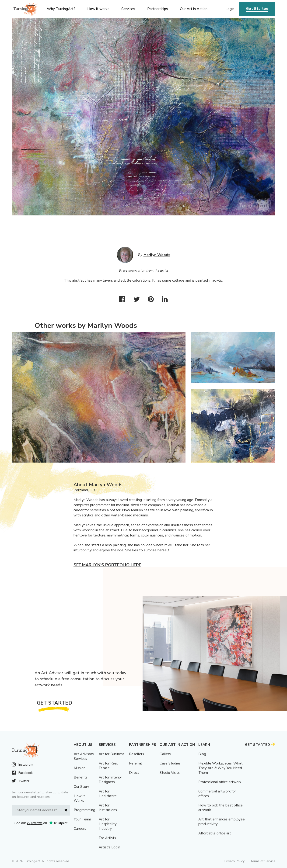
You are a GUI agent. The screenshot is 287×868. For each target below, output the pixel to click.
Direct (134, 773)
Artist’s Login (109, 847)
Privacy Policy (234, 861)
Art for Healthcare (108, 794)
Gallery (165, 754)
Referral (135, 763)
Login (230, 9)
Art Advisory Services (84, 756)
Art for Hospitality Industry (108, 824)
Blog (202, 754)
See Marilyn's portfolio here (107, 565)
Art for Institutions (108, 808)
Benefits (81, 777)
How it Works (79, 798)
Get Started (257, 9)
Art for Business (112, 754)
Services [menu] (128, 9)
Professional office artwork (220, 782)
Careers (80, 829)
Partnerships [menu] (158, 9)
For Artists (107, 838)
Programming (84, 810)
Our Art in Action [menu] (194, 9)
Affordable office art (215, 833)
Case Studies (170, 763)
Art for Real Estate (108, 766)
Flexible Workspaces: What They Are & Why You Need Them (220, 768)
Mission (80, 768)
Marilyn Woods (157, 255)
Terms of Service (263, 861)
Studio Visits (170, 773)
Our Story (81, 787)
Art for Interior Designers (110, 780)
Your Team (82, 819)
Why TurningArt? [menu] (61, 9)
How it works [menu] (98, 9)
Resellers (136, 754)
